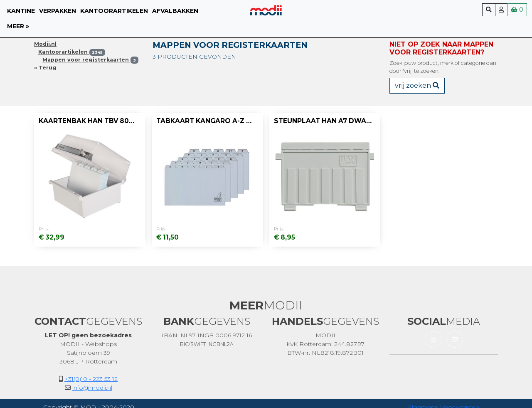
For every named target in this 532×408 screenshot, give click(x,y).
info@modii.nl (92, 388)
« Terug (45, 68)
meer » (18, 26)
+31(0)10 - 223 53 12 (91, 379)
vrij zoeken (417, 85)
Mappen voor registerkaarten (90, 60)
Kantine (21, 11)
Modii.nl (45, 44)
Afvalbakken (175, 11)
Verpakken (58, 11)
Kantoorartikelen (114, 11)
